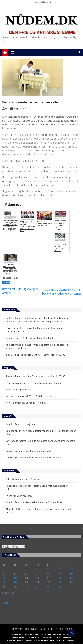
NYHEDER (6, 282)
